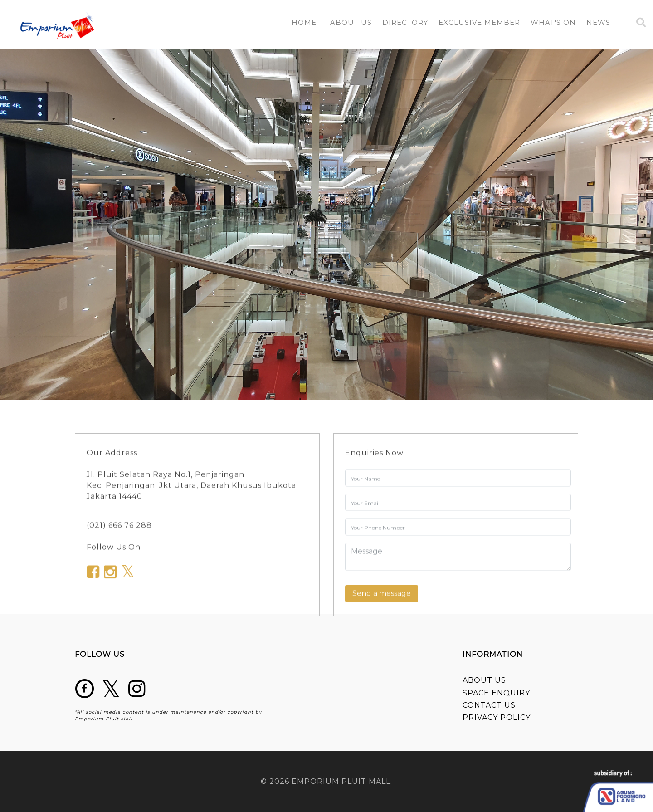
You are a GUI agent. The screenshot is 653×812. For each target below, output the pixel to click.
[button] (405, 24)
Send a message (382, 596)
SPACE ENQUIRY (496, 693)
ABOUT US (484, 680)
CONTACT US (489, 705)
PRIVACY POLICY (497, 717)
